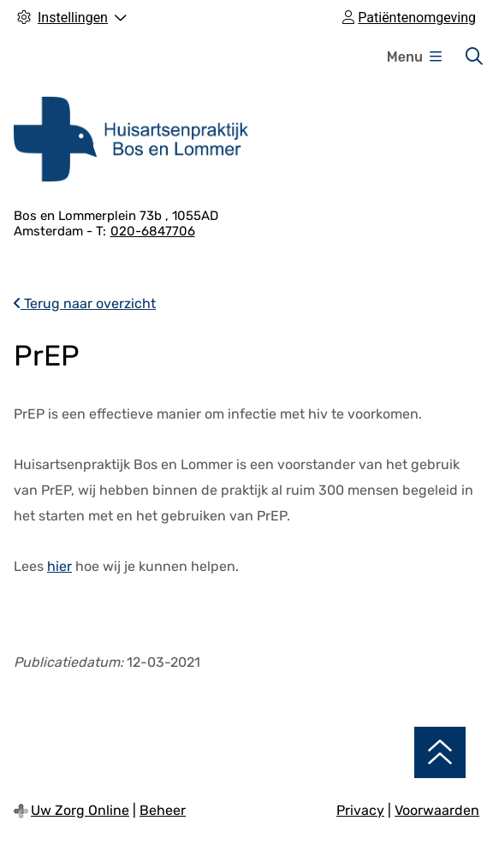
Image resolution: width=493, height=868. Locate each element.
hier (59, 566)
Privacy (360, 810)
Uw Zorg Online (80, 810)
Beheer (163, 810)
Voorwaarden (437, 810)
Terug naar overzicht (85, 303)
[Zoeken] (474, 56)
